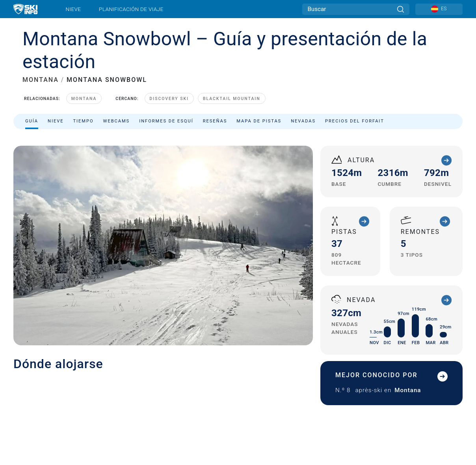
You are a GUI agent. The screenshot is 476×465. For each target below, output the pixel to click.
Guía (32, 121)
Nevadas (303, 121)
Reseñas (215, 121)
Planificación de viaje (131, 9)
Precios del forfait (355, 121)
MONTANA (41, 80)
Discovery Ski (169, 99)
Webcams (117, 121)
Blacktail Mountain (232, 99)
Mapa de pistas (259, 121)
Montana (84, 99)
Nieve (73, 9)
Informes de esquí (166, 121)
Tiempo (83, 121)
